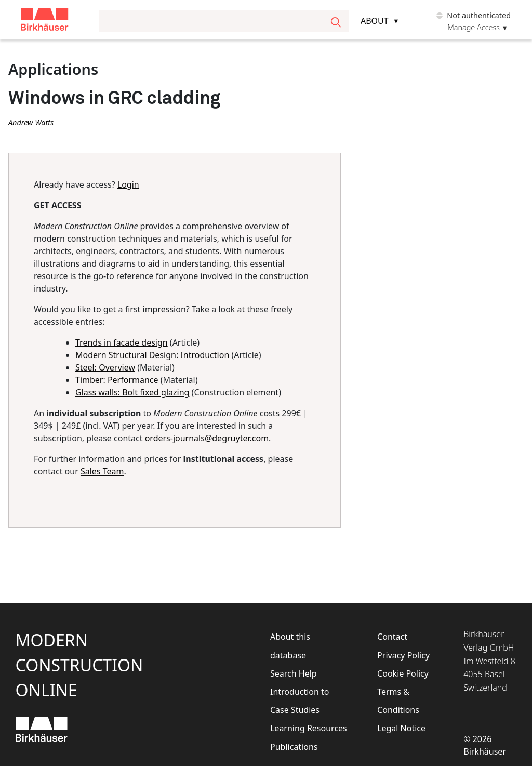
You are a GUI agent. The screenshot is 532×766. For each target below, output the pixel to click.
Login (128, 184)
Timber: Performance (117, 380)
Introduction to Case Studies (300, 701)
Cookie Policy (403, 673)
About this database (290, 646)
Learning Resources (309, 728)
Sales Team (102, 471)
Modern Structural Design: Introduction (152, 355)
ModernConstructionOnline (79, 665)
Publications (294, 747)
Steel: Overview (105, 367)
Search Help (294, 673)
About (375, 21)
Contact (392, 637)
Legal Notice (401, 728)
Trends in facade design (122, 342)
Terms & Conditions (398, 701)
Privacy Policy (403, 655)
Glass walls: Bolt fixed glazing (132, 392)
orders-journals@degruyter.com (207, 438)
